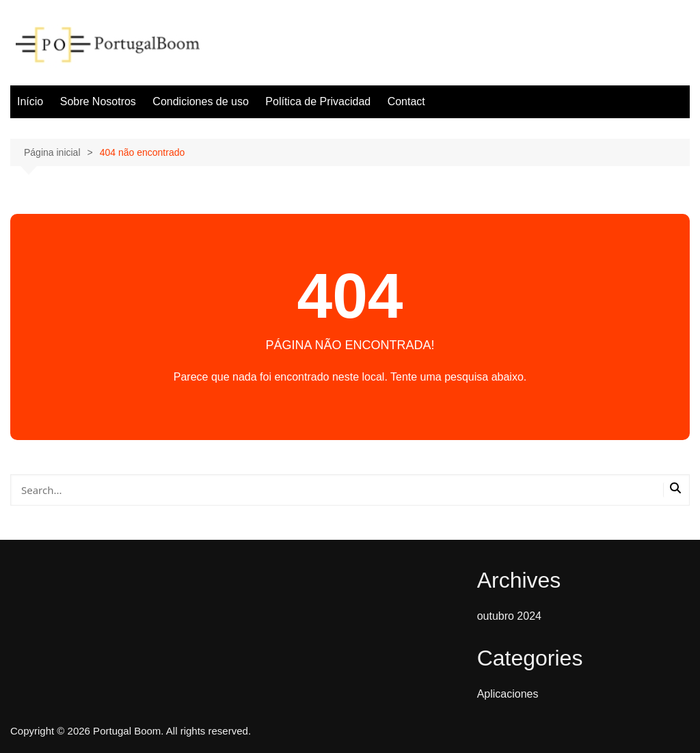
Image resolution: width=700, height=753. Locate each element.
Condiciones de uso (201, 101)
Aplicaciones (508, 694)
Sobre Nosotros (98, 101)
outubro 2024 (509, 616)
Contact (406, 101)
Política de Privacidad (318, 101)
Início (30, 101)
